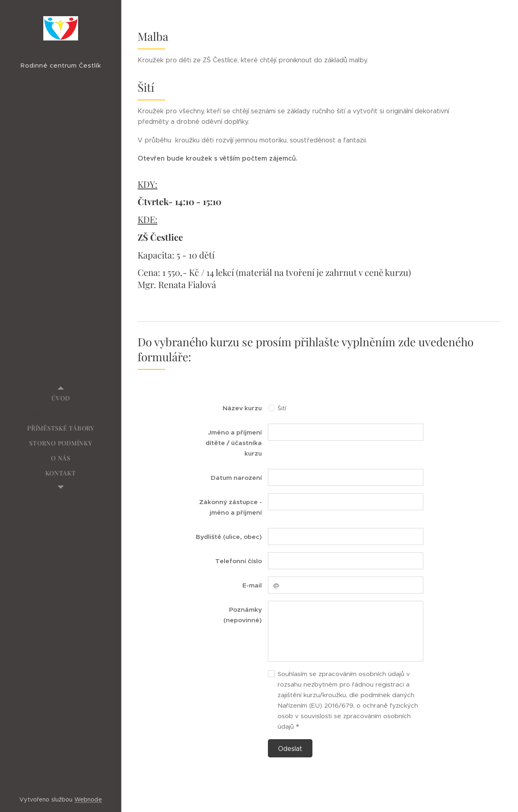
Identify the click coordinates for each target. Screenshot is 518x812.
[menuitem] (61, 398)
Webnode (88, 799)
